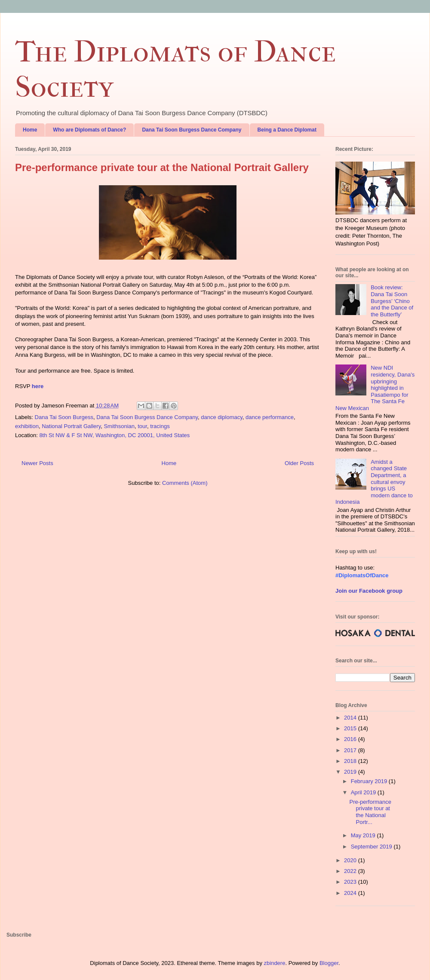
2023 (351, 882)
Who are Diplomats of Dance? (89, 130)
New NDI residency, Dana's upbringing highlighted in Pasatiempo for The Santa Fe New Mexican (375, 388)
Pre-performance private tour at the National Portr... (370, 812)
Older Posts (299, 463)
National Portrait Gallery (71, 426)
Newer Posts (37, 463)
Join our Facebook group (369, 591)
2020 (351, 860)
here (38, 386)
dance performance (270, 417)
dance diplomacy (222, 417)
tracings (160, 426)
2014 (351, 718)
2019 (351, 772)
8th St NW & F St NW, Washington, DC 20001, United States (114, 435)
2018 (351, 761)
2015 (351, 728)
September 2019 (372, 847)
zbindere (275, 963)
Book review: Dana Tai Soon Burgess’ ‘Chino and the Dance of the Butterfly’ (392, 301)
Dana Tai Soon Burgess (64, 417)
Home (30, 130)
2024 (351, 893)
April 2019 (364, 792)
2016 (351, 739)
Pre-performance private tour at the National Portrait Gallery (162, 167)
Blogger (329, 963)
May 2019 (364, 835)
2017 (351, 750)
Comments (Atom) (185, 483)
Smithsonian (119, 426)
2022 (351, 871)
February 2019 (370, 781)
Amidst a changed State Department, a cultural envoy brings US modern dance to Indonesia (374, 482)
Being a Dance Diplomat (287, 130)
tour (142, 426)
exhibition (27, 426)
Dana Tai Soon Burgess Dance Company (192, 130)
